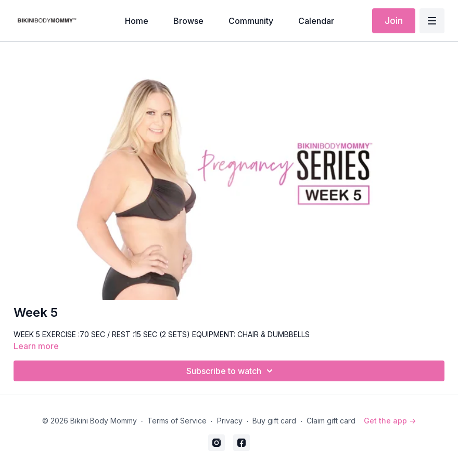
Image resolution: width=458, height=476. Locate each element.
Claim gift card (331, 421)
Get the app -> (390, 421)
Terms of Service (177, 421)
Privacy (230, 421)
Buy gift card (274, 421)
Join (394, 21)
